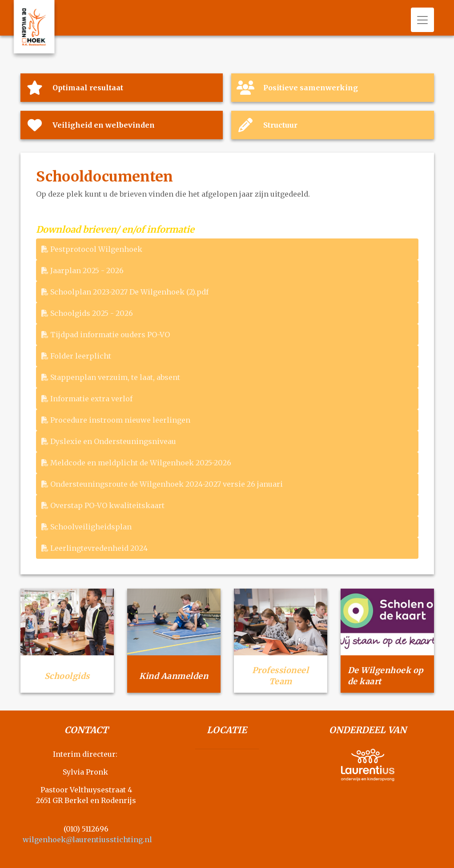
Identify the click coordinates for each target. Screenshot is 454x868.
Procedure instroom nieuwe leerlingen (116, 420)
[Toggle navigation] (422, 20)
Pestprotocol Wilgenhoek (92, 249)
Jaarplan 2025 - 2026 (82, 270)
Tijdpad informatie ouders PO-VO (106, 335)
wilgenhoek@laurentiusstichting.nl (87, 840)
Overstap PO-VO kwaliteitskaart (103, 505)
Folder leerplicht (76, 356)
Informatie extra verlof (87, 399)
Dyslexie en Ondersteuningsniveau (109, 441)
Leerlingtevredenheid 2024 (94, 548)
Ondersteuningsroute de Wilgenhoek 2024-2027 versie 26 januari (162, 484)
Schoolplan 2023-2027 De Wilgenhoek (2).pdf (125, 292)
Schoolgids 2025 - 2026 (87, 313)
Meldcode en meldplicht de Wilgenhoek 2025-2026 (136, 463)
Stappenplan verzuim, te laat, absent (111, 377)
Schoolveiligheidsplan (86, 527)
